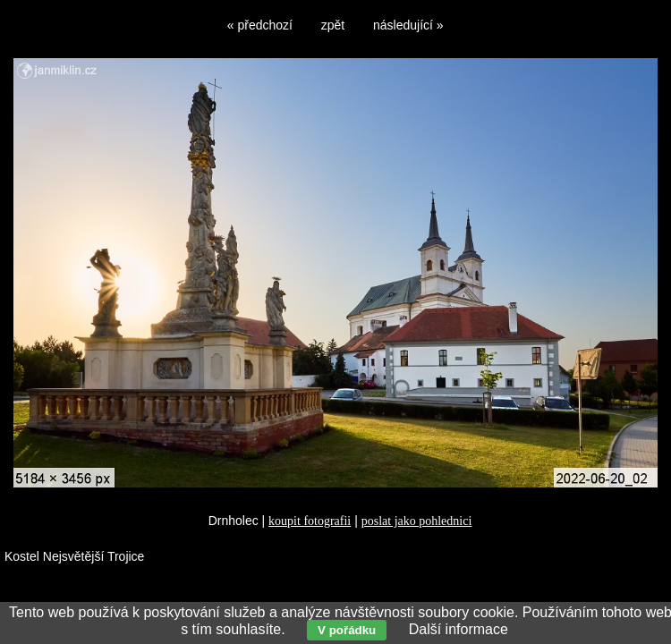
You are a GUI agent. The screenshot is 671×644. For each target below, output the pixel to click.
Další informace (459, 629)
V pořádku (347, 630)
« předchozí (260, 25)
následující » (408, 25)
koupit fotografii (310, 521)
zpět (333, 25)
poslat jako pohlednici (417, 521)
